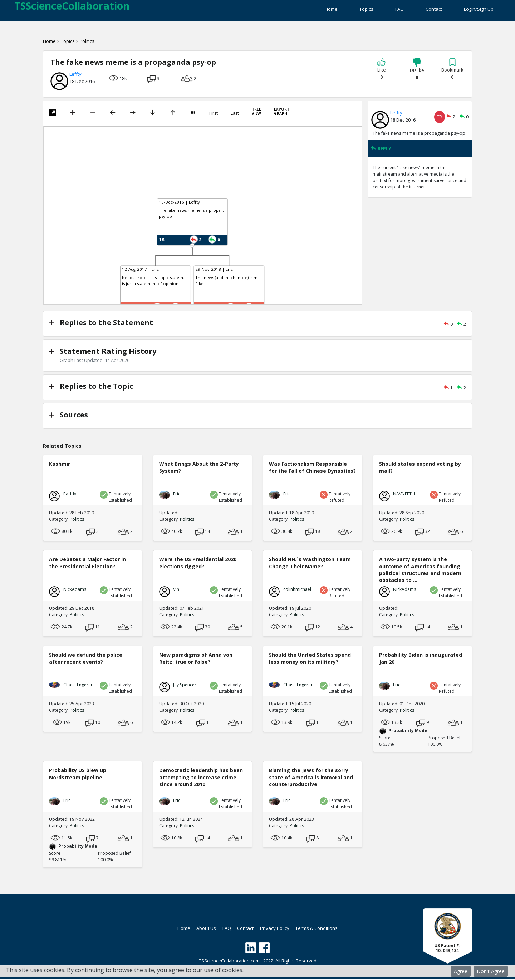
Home (298, 11)
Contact (426, 11)
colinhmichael (297, 590)
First (214, 118)
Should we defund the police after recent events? (86, 659)
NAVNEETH (404, 495)
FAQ (383, 11)
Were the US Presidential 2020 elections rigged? (198, 564)
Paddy (70, 495)
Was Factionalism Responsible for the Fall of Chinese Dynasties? (312, 468)
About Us (197, 929)
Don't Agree (491, 971)
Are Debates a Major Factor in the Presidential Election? (87, 564)
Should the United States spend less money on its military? (310, 659)
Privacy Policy (285, 929)
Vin (176, 590)
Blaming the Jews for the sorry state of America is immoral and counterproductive (311, 778)
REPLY (381, 153)
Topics (342, 11)
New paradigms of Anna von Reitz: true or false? (196, 659)
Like (382, 73)
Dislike (417, 73)
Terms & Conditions (333, 929)
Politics (87, 46)
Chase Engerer (78, 686)
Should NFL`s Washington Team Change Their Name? (310, 564)
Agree (461, 971)
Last (235, 118)
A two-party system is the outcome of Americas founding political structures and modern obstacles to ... (420, 571)
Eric (177, 495)
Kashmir (60, 465)
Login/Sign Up (479, 11)
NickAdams (75, 590)
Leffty (75, 78)
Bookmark (452, 73)
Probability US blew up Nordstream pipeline (78, 775)
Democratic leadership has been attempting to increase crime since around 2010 (201, 778)
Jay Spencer (185, 686)
